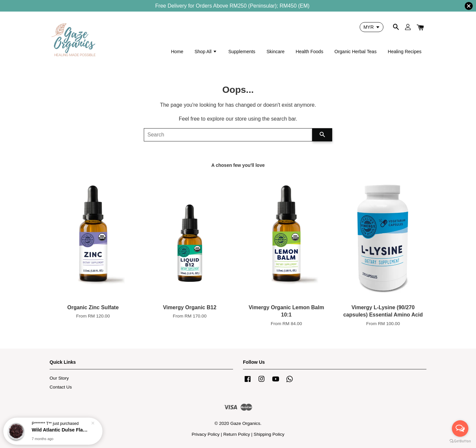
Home (177, 52)
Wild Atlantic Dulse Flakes (61, 430)
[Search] (228, 135)
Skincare (275, 52)
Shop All (206, 52)
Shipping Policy (269, 434)
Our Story (59, 378)
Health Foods (310, 52)
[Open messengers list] (460, 429)
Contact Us (61, 387)
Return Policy (237, 434)
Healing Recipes (405, 52)
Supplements (242, 52)
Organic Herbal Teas (356, 52)
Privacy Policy (206, 434)
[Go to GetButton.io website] (460, 441)
